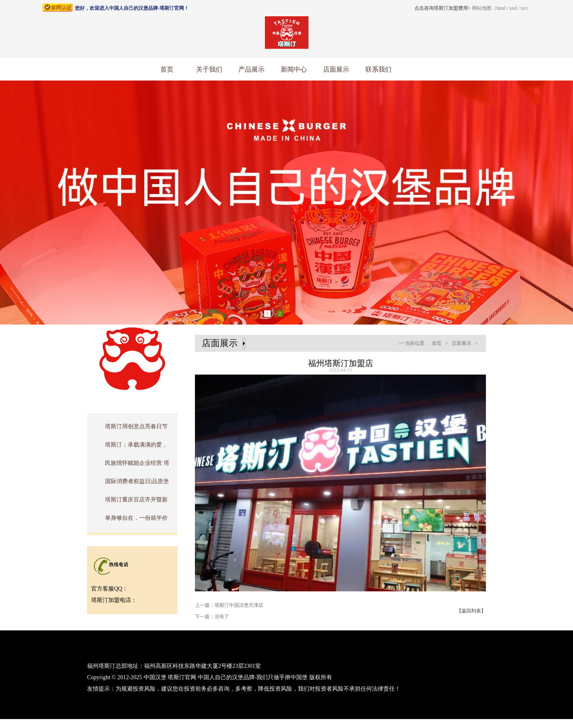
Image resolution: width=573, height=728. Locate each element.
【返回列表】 (471, 611)
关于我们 (209, 69)
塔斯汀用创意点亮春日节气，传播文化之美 (130, 429)
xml (513, 8)
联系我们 (378, 69)
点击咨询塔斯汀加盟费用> (443, 8)
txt (523, 8)
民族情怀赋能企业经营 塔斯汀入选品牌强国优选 (131, 466)
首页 (167, 69)
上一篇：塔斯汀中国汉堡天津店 (229, 605)
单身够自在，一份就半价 (136, 518)
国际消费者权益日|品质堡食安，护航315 (130, 484)
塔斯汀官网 (182, 677)
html (501, 8)
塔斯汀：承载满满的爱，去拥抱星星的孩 (130, 447)
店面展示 (336, 69)
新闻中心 (294, 69)
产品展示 (252, 69)
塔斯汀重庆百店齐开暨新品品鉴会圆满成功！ (130, 502)
